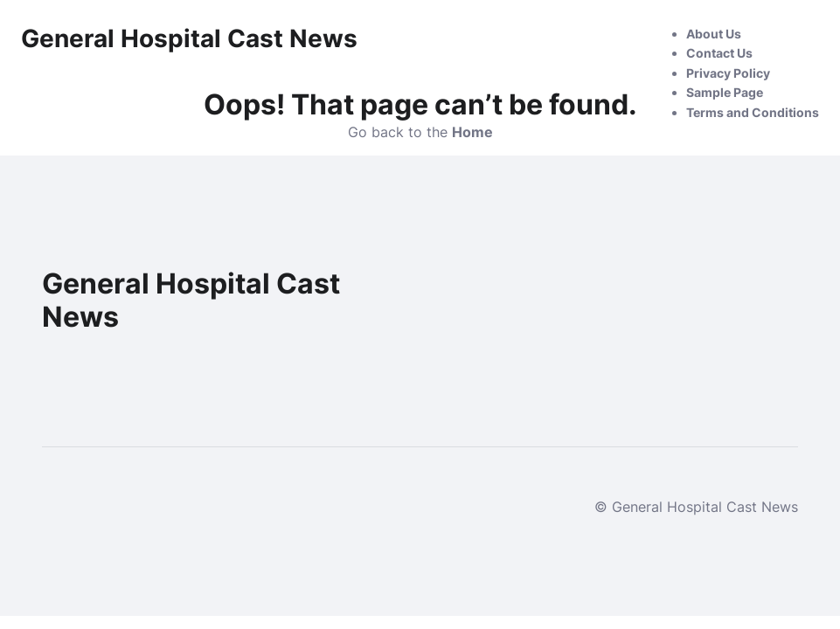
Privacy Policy (728, 73)
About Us (714, 34)
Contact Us (719, 53)
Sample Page (725, 92)
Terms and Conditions (753, 112)
